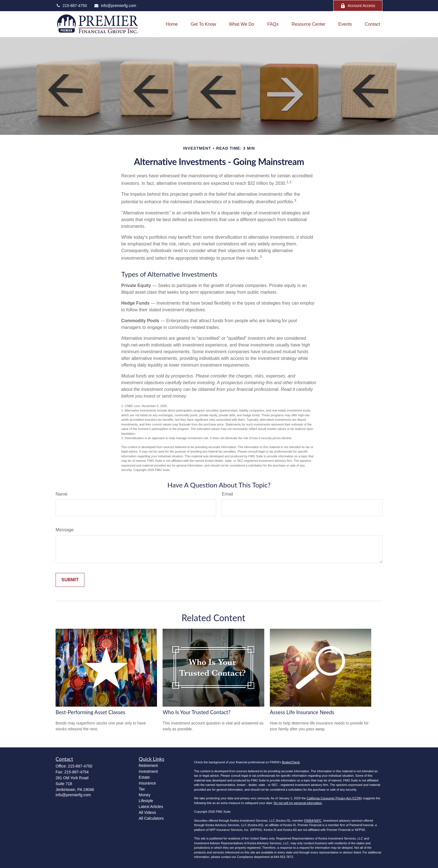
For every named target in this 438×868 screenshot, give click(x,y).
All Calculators (151, 818)
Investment (148, 771)
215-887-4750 (71, 6)
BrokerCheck (291, 762)
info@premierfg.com (115, 6)
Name (62, 494)
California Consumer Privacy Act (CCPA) (334, 798)
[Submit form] (70, 580)
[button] (172, 24)
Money (145, 795)
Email (227, 494)
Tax (142, 789)
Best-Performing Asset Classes (90, 712)
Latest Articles (151, 807)
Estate (144, 777)
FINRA (309, 821)
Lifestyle (146, 801)
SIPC (318, 821)
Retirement (148, 766)
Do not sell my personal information (298, 803)
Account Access (358, 6)
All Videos (147, 812)
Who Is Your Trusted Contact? (197, 712)
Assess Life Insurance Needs (302, 712)
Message (65, 530)
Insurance (147, 783)
